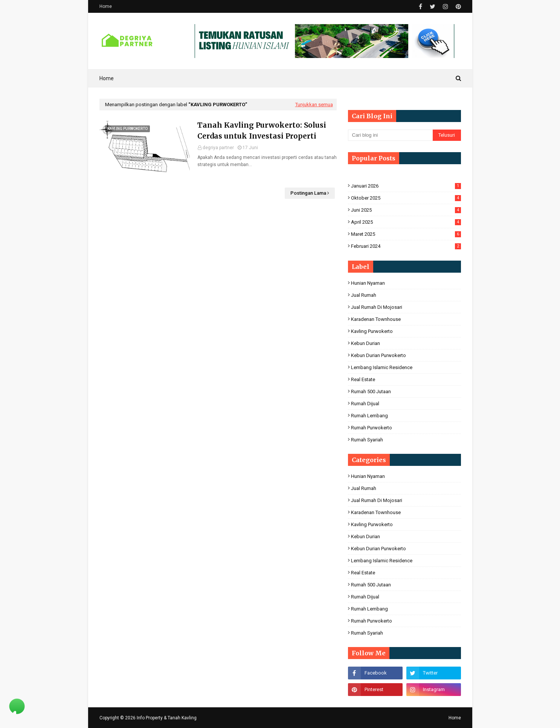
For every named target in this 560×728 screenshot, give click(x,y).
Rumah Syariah (367, 440)
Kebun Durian (365, 343)
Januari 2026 (406, 186)
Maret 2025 (406, 234)
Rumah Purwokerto (372, 428)
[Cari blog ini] (390, 135)
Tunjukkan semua (314, 105)
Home (106, 6)
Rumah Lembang (369, 416)
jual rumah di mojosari (377, 307)
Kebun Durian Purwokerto (378, 355)
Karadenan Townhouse (376, 319)
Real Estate (363, 379)
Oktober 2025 (406, 198)
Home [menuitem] (107, 78)
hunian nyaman (368, 283)
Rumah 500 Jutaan (371, 391)
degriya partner (218, 148)
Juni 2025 (406, 210)
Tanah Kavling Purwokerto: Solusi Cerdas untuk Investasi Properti (262, 130)
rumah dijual (365, 404)
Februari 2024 (406, 246)
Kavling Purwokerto (372, 331)
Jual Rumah (364, 295)
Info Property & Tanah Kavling (167, 718)
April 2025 (406, 222)
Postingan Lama (308, 193)
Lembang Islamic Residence (382, 367)
